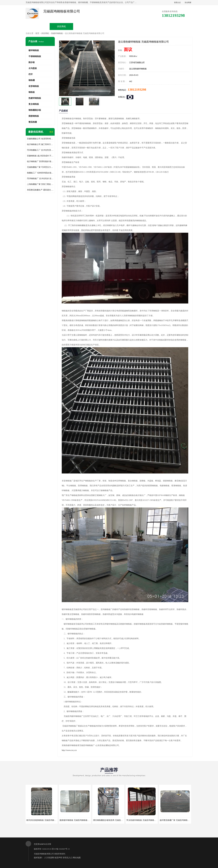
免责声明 (58, 858)
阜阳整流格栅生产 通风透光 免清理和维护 (40, 190)
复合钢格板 (34, 104)
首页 (37, 33)
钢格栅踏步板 (35, 110)
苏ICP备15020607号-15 (61, 849)
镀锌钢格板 (34, 50)
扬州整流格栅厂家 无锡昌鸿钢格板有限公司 (179, 820)
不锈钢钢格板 (35, 56)
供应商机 (61, 26)
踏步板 (32, 62)
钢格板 (32, 92)
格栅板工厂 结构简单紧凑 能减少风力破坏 (40, 173)
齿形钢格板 (34, 86)
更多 (51, 132)
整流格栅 (33, 122)
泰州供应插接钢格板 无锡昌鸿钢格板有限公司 (46, 820)
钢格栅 (32, 80)
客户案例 (157, 26)
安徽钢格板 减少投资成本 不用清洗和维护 (40, 156)
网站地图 (77, 858)
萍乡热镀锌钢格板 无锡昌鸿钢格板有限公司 (145, 820)
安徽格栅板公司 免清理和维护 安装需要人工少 (40, 139)
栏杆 (31, 74)
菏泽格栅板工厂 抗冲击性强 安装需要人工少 (40, 150)
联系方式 (180, 26)
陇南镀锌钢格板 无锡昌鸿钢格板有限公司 (77, 820)
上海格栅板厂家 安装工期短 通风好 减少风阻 (40, 184)
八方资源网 (49, 858)
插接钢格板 (34, 116)
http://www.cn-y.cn (69, 750)
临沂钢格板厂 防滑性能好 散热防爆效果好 (40, 161)
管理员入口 (68, 858)
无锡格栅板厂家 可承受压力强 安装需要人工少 (40, 167)
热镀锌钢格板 (57, 33)
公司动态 (133, 26)
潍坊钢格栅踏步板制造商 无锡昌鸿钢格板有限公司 (115, 820)
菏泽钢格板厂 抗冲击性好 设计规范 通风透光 (40, 179)
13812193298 (137, 90)
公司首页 (38, 26)
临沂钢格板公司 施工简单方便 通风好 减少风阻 (40, 144)
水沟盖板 (33, 68)
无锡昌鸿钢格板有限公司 (44, 854)
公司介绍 (109, 26)
